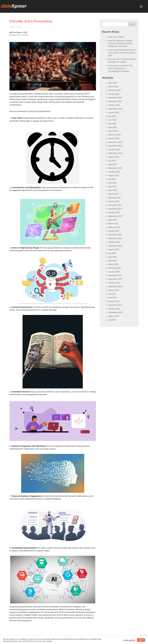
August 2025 (114, 112)
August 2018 (114, 316)
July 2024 (112, 161)
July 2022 (112, 179)
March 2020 (113, 264)
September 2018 (115, 312)
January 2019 (114, 301)
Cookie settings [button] (129, 640)
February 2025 (114, 135)
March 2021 (113, 224)
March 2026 (113, 87)
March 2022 (113, 194)
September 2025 (115, 109)
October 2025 (114, 105)
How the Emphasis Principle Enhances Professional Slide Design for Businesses (120, 43)
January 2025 (114, 138)
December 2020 (115, 235)
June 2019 (112, 298)
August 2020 (114, 249)
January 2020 (114, 272)
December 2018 (115, 305)
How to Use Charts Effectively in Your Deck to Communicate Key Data (122, 53)
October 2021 (114, 212)
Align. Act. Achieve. (116, 37)
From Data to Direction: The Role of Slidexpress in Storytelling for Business (120, 68)
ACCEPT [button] (141, 640)
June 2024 (112, 164)
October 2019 (114, 283)
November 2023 (115, 168)
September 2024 (115, 153)
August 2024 (114, 157)
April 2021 (113, 220)
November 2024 (115, 146)
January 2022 (114, 201)
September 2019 (115, 286)
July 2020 (112, 253)
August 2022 (114, 175)
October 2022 (114, 172)
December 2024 (115, 142)
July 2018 (112, 320)
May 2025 (112, 124)
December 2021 (115, 205)
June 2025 (112, 120)
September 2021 (115, 216)
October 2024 (114, 149)
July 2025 (112, 116)
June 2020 (112, 257)
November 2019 (115, 279)
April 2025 (113, 127)
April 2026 (113, 83)
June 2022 (112, 183)
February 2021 (114, 227)
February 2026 (114, 90)
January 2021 (114, 231)
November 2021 (115, 209)
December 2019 (115, 275)
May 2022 (112, 187)
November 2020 (115, 238)
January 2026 (114, 94)
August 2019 (114, 290)
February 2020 (114, 268)
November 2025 (115, 101)
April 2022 (113, 190)
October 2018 (114, 309)
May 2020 (112, 261)
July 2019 (112, 294)
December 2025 (115, 98)
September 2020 (115, 246)
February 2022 (114, 198)
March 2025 (113, 131)
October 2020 (114, 242)
